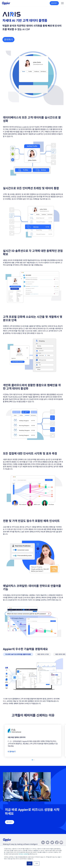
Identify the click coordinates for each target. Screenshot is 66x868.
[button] (32, 760)
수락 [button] (30, 863)
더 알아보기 (12, 752)
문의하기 (54, 3)
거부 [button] (37, 863)
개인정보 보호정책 (23, 854)
